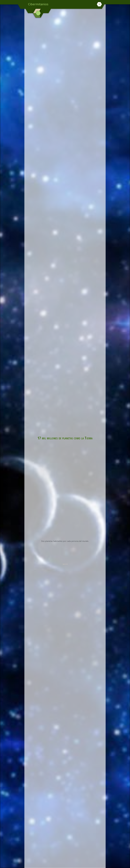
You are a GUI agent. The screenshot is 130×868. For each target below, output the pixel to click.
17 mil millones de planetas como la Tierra (65, 438)
